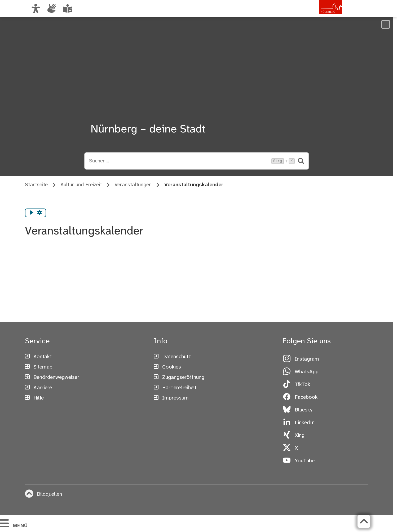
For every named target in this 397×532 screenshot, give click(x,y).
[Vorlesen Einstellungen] (39, 213)
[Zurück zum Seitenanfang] (364, 521)
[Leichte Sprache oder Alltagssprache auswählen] (68, 8)
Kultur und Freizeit (81, 185)
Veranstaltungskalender (194, 185)
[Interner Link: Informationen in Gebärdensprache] (52, 8)
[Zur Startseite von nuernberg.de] (320, 14)
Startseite (36, 185)
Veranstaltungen (133, 185)
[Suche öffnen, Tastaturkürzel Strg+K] (179, 161)
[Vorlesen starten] (32, 213)
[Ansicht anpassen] (36, 8)
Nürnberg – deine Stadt (148, 130)
